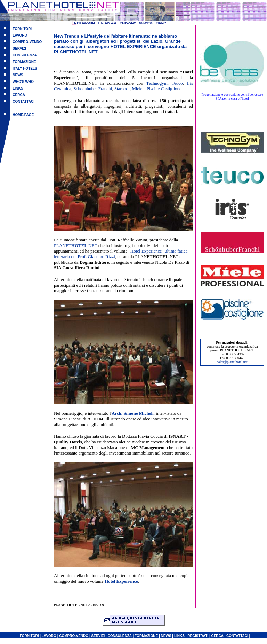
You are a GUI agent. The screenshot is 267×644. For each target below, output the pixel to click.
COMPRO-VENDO (27, 42)
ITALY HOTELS (25, 68)
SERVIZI (19, 49)
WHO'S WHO (23, 82)
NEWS (18, 75)
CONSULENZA (25, 55)
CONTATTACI (23, 102)
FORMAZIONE (24, 62)
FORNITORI (22, 29)
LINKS (18, 88)
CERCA (19, 95)
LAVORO (20, 35)
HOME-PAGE (23, 115)
